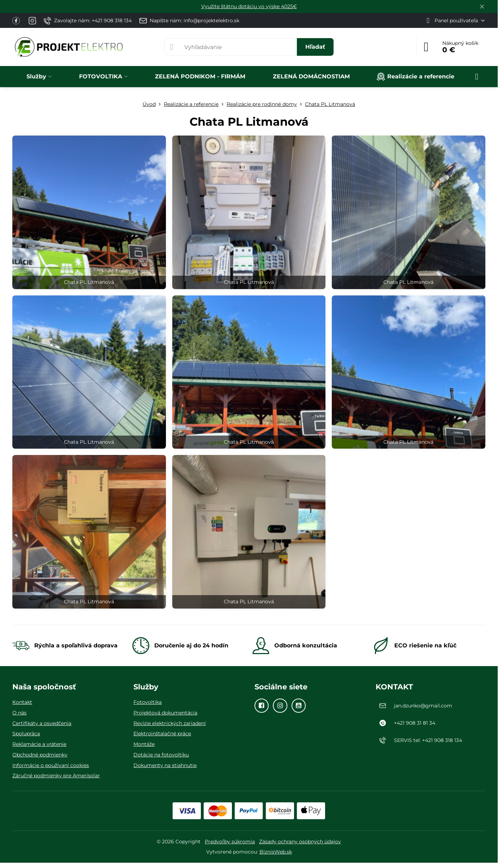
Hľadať (315, 47)
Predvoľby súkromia (230, 842)
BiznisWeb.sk (276, 852)
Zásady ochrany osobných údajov (300, 842)
